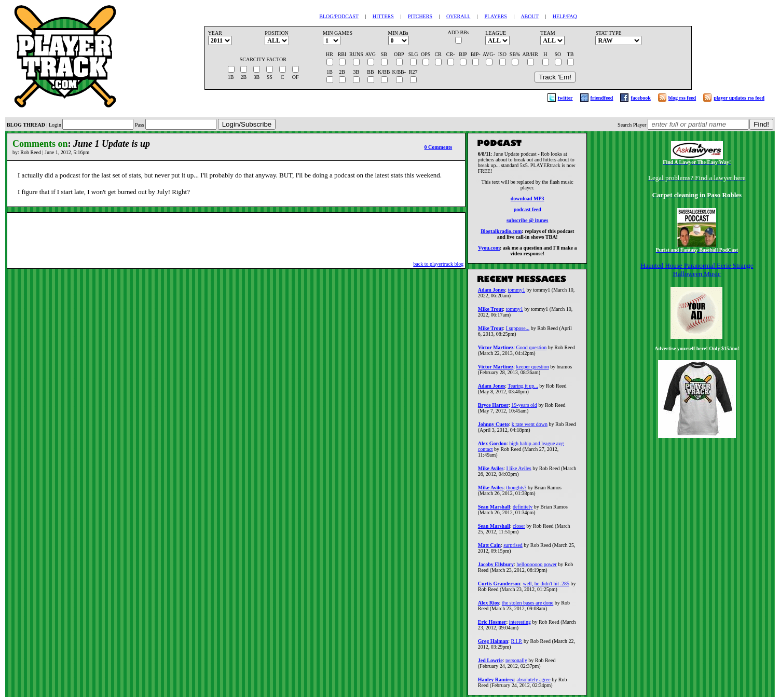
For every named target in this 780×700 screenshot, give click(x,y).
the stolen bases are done (528, 606)
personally (516, 663)
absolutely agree (534, 683)
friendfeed (602, 98)
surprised (513, 548)
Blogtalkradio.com (501, 233)
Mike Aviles (491, 471)
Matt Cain (489, 548)
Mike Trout (491, 312)
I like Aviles (519, 471)
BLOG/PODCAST (339, 16)
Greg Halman (493, 644)
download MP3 (528, 200)
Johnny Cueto (494, 427)
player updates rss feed (739, 98)
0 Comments (439, 147)
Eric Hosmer (492, 625)
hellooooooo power (537, 567)
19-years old (524, 408)
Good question (532, 351)
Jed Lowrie (490, 663)
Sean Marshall (494, 510)
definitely (523, 510)
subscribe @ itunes (527, 222)
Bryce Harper (493, 408)
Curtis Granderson (499, 587)
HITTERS (383, 16)
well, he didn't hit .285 (546, 587)
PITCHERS (420, 16)
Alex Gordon (492, 447)
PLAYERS (496, 16)
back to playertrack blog (438, 264)
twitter (565, 98)
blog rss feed (682, 98)
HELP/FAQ (565, 16)
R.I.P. (516, 644)
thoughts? (517, 491)
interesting (520, 625)
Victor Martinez (496, 351)
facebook (640, 98)
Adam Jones (492, 293)
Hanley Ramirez (496, 683)
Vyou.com (489, 249)
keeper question (533, 370)
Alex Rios (489, 606)
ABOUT (529, 16)
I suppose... (518, 331)
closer (519, 529)
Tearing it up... (523, 389)
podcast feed (528, 211)
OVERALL (458, 16)
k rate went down (530, 427)
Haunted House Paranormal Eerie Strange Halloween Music (697, 270)
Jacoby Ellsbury (496, 567)
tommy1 (517, 293)
